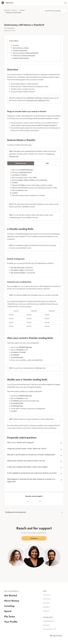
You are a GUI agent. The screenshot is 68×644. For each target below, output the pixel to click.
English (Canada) (57, 636)
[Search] (53, 11)
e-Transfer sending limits (20, 50)
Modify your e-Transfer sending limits (24, 55)
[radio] (28, 501)
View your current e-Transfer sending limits (25, 53)
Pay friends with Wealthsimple (36, 100)
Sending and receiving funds (14, 13)
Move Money (15, 10)
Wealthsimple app (21, 163)
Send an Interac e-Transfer (21, 48)
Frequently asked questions (21, 58)
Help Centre (7, 10)
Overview (16, 45)
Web (47, 163)
